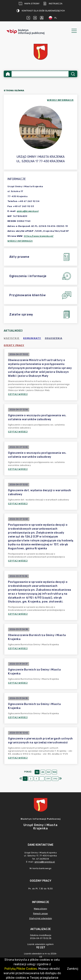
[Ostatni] (60, 779)
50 (49, 772)
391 (48, 779)
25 (43, 772)
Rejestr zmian (40, 913)
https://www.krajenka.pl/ (39, 236)
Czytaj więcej (18, 394)
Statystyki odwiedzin (41, 918)
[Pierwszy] (21, 779)
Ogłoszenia (54, 338)
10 (37, 772)
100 (54, 772)
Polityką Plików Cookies (21, 969)
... (42, 779)
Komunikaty (32, 338)
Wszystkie (12, 338)
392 (55, 779)
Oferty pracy (14, 345)
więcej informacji (60, 100)
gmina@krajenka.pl (28, 211)
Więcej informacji (20, 241)
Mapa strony (29, 4)
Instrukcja (53, 4)
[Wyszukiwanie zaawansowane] (40, 74)
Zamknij (73, 969)
